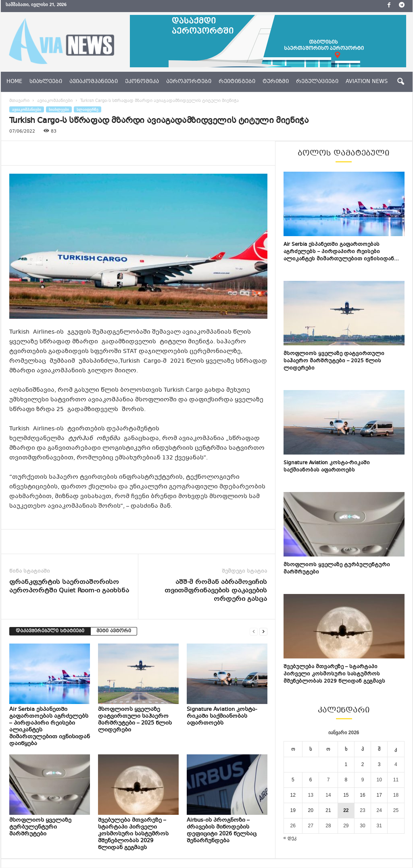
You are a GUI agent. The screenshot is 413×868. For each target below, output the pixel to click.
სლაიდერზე (88, 109)
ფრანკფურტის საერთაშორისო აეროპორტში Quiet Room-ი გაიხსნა (69, 587)
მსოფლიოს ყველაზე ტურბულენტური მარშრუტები (40, 827)
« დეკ (290, 838)
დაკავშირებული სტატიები (50, 631)
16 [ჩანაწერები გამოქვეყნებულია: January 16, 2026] (362, 795)
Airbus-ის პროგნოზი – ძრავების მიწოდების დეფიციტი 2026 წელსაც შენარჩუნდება (222, 831)
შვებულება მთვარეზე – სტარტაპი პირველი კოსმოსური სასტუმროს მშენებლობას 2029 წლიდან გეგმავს (133, 834)
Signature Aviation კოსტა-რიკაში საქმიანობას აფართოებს (222, 716)
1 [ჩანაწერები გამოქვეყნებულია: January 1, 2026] (346, 764)
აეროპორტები (189, 82)
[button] (400, 82)
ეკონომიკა (142, 82)
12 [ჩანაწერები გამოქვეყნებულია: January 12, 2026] (293, 795)
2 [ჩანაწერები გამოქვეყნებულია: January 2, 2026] (363, 764)
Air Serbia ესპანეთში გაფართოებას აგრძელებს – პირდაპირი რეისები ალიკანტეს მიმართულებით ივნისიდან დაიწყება (50, 727)
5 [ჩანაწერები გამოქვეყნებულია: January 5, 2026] (293, 780)
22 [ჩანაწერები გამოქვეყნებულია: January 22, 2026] (346, 810)
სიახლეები (46, 82)
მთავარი (19, 101)
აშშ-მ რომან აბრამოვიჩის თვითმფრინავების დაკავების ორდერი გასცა (216, 591)
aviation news (367, 82)
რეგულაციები (317, 82)
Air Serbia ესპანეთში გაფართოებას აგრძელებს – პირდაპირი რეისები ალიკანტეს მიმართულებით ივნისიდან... (341, 252)
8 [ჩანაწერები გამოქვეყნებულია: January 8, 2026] (346, 780)
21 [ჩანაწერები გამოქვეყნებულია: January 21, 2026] (328, 810)
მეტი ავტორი (114, 631)
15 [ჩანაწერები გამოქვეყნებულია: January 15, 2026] (346, 795)
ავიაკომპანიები (94, 82)
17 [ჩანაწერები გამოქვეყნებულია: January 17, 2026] (379, 795)
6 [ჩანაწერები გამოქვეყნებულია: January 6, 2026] (311, 780)
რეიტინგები (237, 82)
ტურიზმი (276, 82)
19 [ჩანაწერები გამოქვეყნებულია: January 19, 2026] (293, 810)
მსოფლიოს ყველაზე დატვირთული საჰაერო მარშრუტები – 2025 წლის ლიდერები (135, 720)
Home (14, 82)
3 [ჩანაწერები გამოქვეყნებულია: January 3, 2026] (379, 764)
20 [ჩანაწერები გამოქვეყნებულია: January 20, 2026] (310, 810)
